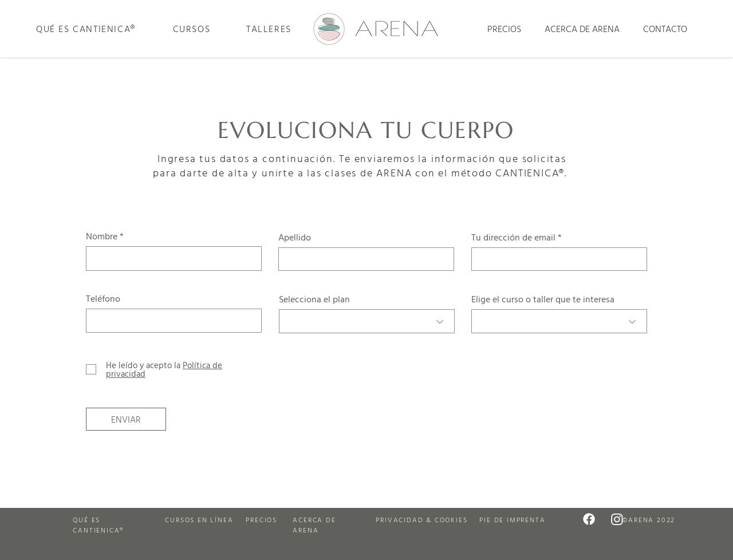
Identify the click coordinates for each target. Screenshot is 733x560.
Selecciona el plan (314, 299)
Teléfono (103, 298)
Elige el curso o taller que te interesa (543, 299)
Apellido (295, 237)
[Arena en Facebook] (589, 519)
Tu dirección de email (513, 237)
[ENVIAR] (126, 419)
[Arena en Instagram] (617, 519)
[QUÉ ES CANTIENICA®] (86, 29)
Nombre (102, 236)
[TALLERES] (269, 29)
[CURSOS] (191, 29)
